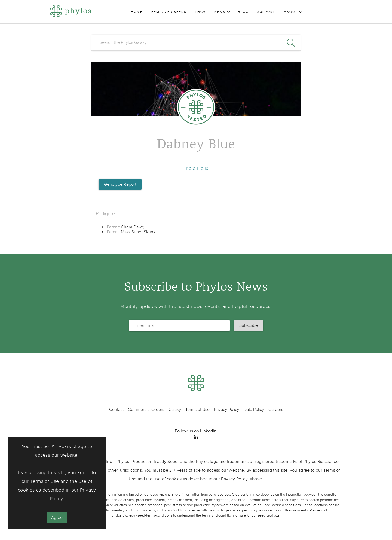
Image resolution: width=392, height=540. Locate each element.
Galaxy (175, 410)
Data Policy (254, 410)
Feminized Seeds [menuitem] (169, 12)
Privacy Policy (227, 410)
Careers (276, 410)
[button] (249, 325)
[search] (196, 42)
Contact (116, 410)
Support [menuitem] (266, 12)
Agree (57, 518)
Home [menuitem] (137, 12)
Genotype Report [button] (120, 184)
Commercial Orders (146, 410)
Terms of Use (45, 481)
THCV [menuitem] (200, 12)
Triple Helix (196, 168)
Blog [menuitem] (243, 12)
